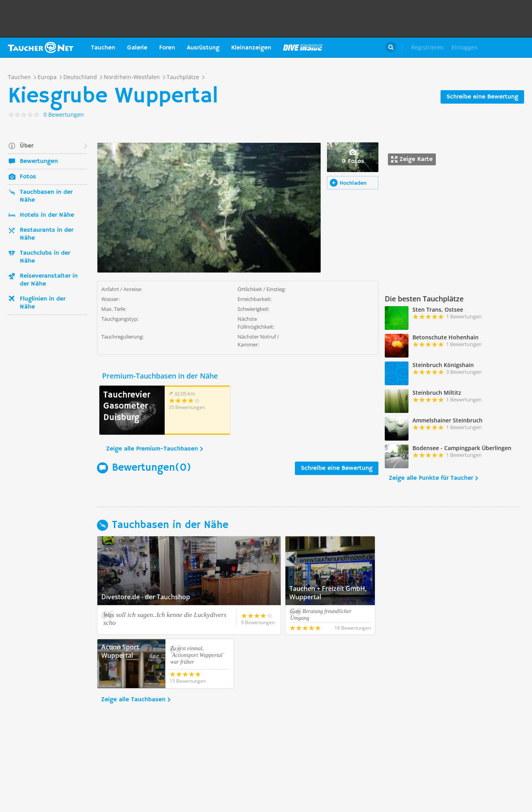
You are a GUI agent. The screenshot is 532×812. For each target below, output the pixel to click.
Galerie (137, 48)
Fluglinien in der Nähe (43, 303)
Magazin (303, 47)
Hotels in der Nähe (47, 215)
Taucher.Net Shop (507, 47)
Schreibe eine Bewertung (482, 97)
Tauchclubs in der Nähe (45, 257)
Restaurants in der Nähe (47, 234)
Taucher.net (41, 47)
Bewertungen (39, 161)
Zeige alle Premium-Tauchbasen (152, 449)
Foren (167, 48)
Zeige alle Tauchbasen (133, 700)
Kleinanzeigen (251, 48)
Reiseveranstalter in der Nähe (49, 280)
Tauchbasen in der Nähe (46, 196)
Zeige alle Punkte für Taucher (431, 478)
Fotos (28, 177)
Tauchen (103, 48)
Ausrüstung (203, 48)
